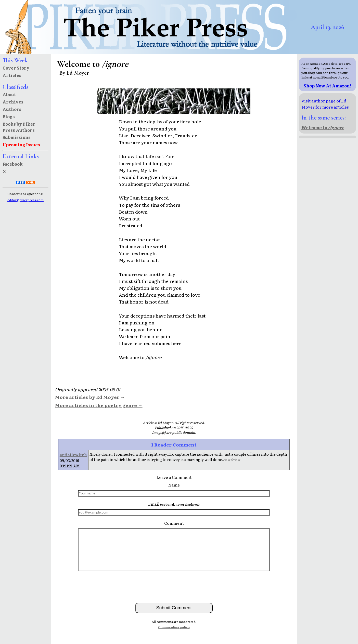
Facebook (13, 164)
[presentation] (174, 587)
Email (174, 504)
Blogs (9, 116)
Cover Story (16, 68)
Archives (13, 102)
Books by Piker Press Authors (19, 127)
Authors (12, 109)
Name (174, 485)
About (9, 94)
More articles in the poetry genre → (99, 405)
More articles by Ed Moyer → (90, 397)
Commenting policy (174, 627)
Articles (12, 75)
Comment (174, 523)
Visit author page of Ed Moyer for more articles (325, 104)
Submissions (17, 137)
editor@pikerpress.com (25, 200)
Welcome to (323, 127)
